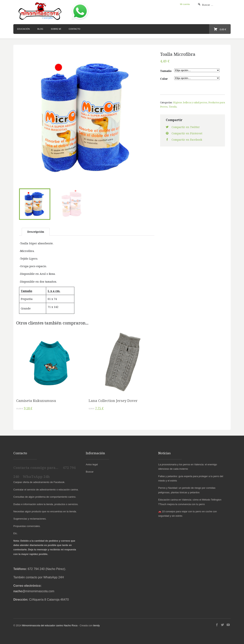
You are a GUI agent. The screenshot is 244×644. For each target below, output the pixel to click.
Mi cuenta (185, 4)
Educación (23, 29)
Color (164, 79)
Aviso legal (92, 463)
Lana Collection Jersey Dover (113, 400)
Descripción (36, 231)
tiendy (97, 625)
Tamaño (166, 71)
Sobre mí (56, 29)
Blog (40, 29)
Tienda (173, 107)
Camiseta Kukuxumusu (36, 400)
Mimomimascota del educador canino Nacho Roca (50, 625)
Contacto (74, 29)
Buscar (90, 471)
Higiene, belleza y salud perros (190, 102)
